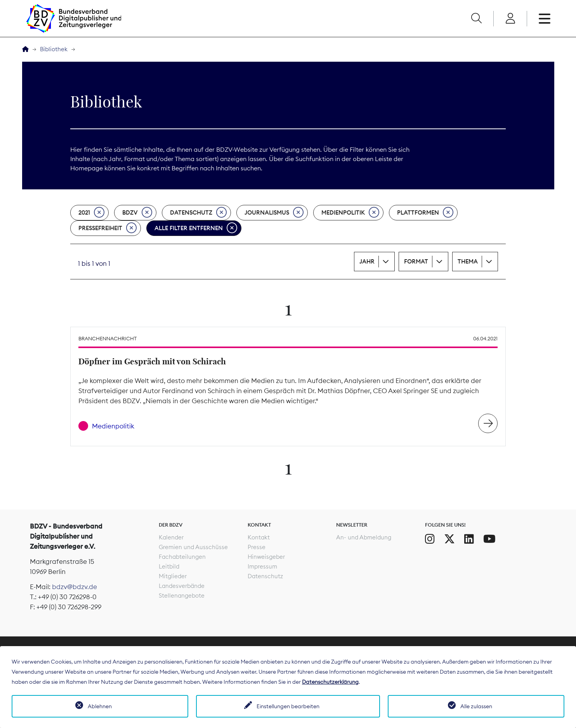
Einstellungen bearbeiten (288, 706)
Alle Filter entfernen (196, 228)
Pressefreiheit (108, 228)
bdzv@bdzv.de (75, 587)
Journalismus (274, 213)
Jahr (367, 261)
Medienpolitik (350, 213)
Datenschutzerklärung (330, 682)
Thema (468, 261)
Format (416, 261)
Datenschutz (198, 213)
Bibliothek (54, 49)
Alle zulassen (476, 706)
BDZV (137, 213)
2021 (91, 213)
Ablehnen (100, 706)
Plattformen (425, 213)
